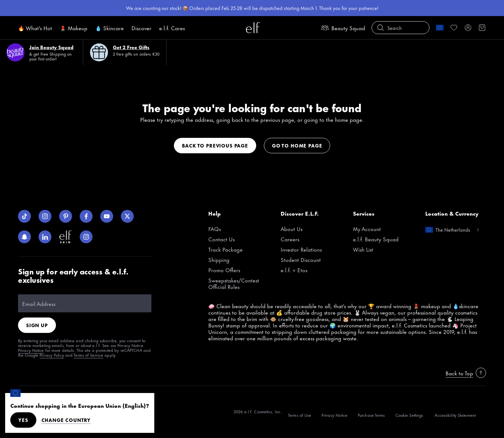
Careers (290, 239)
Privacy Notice (31, 350)
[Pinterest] (66, 216)
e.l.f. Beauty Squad (376, 239)
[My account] (468, 28)
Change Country (66, 420)
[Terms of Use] (300, 413)
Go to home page (297, 145)
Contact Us (221, 239)
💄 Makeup (74, 28)
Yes (23, 420)
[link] (454, 28)
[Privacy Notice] (334, 413)
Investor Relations (301, 249)
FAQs (215, 228)
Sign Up (37, 325)
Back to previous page (215, 145)
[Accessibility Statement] (455, 413)
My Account (367, 228)
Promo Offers (224, 270)
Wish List (363, 249)
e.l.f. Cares (172, 28)
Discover (141, 28)
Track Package (225, 249)
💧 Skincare (109, 28)
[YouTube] (107, 216)
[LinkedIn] (45, 237)
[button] (401, 28)
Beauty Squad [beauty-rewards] (343, 28)
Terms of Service (88, 355)
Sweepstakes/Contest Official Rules (234, 283)
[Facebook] (86, 216)
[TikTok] (24, 216)
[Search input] (401, 28)
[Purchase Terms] (371, 413)
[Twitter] (127, 216)
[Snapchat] (24, 237)
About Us (292, 228)
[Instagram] (45, 216)
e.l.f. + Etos (294, 270)
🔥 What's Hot (35, 28)
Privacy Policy (52, 355)
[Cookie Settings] (410, 413)
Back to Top (466, 373)
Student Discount (301, 259)
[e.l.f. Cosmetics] (253, 28)
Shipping (219, 259)
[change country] (440, 28)
